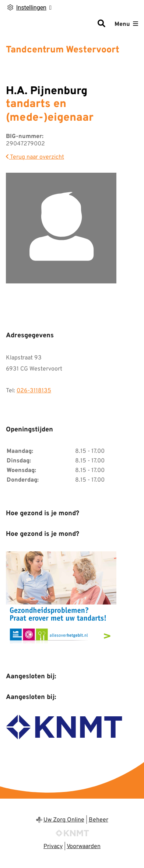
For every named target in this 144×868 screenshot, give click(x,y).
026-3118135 (34, 391)
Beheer (99, 820)
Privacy (53, 847)
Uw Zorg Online (64, 820)
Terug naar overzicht (35, 157)
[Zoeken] (101, 24)
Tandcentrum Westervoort (63, 50)
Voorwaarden (84, 847)
